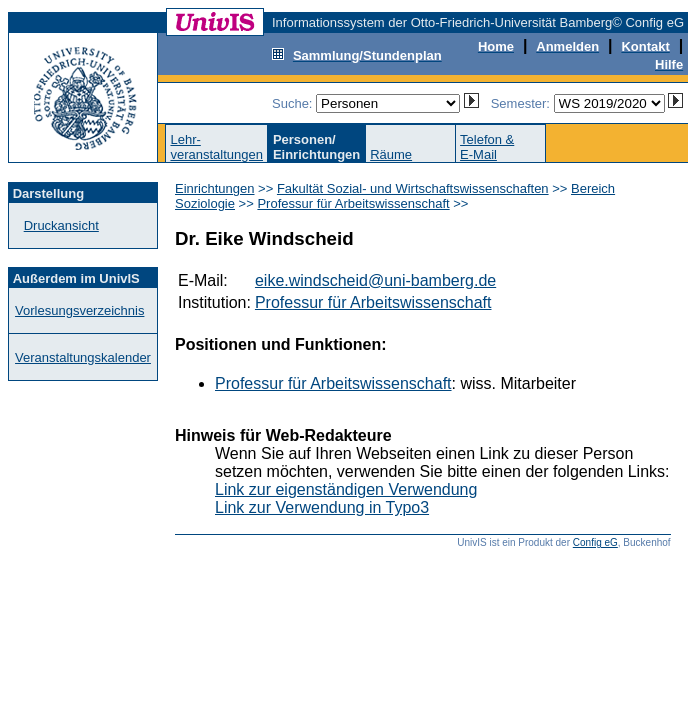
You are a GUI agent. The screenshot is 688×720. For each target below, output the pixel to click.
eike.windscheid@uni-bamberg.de (375, 280)
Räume (391, 154)
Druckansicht (61, 225)
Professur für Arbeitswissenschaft (353, 203)
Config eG (595, 542)
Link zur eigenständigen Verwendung (346, 489)
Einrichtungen (215, 188)
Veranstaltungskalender (83, 357)
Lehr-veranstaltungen (216, 147)
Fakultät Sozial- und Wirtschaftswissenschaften (413, 188)
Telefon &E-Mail (487, 147)
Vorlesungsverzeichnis (79, 310)
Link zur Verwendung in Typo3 (322, 507)
